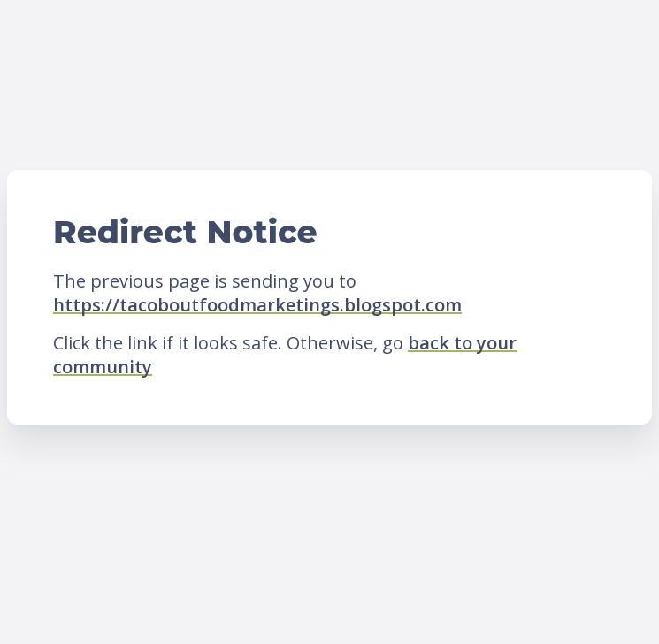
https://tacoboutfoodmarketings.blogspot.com (257, 305)
